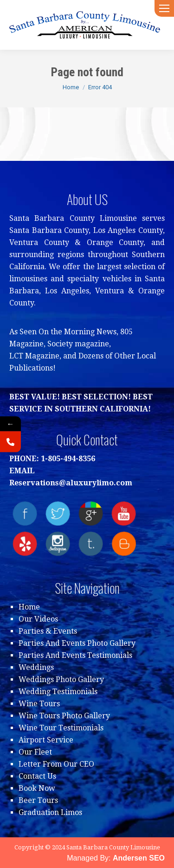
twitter (58, 514)
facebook (25, 514)
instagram (58, 544)
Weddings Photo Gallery (61, 679)
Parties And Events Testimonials (75, 655)
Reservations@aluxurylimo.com (71, 483)
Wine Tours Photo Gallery (64, 716)
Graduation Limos (50, 812)
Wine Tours (39, 704)
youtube (124, 514)
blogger (124, 544)
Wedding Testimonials (58, 692)
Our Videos (38, 619)
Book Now (37, 788)
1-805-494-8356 (68, 459)
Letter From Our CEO (56, 764)
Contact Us (37, 776)
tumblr (91, 544)
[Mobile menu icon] (164, 8)
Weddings (36, 667)
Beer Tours (38, 800)
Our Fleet (35, 752)
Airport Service (46, 740)
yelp (25, 544)
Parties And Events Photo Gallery (77, 643)
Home (29, 607)
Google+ (91, 514)
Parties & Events (48, 631)
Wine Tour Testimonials (61, 728)
